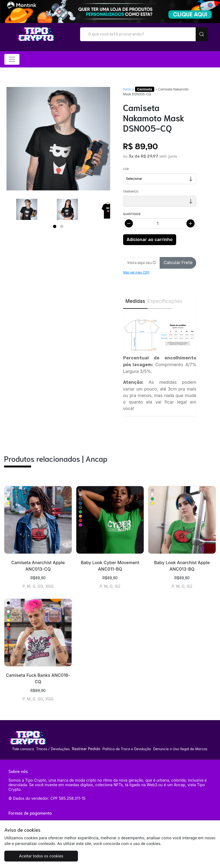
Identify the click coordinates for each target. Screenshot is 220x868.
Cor (126, 169)
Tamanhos (131, 191)
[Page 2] (62, 226)
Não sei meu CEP (136, 272)
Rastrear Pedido (86, 749)
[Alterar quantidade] (160, 224)
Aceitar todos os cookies (40, 856)
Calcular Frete (178, 263)
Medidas (135, 301)
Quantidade (132, 214)
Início (127, 89)
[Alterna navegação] (12, 59)
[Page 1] (55, 226)
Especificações (160, 301)
